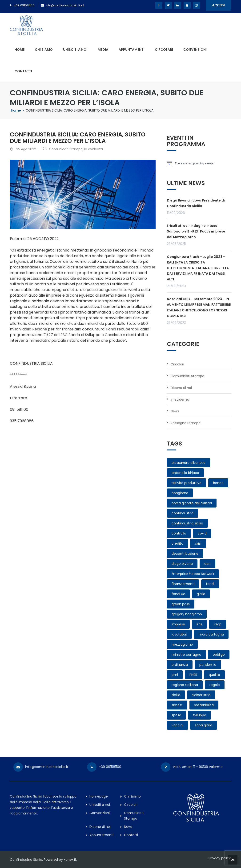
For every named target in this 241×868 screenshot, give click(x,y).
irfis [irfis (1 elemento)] (199, 624)
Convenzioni (195, 50)
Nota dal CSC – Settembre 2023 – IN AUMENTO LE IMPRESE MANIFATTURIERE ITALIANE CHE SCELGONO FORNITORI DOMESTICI (199, 307)
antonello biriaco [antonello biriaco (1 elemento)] (185, 473)
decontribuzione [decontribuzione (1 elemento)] (185, 554)
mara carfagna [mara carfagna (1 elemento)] (211, 634)
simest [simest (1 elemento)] (177, 705)
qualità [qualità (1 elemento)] (214, 675)
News (175, 411)
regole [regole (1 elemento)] (215, 685)
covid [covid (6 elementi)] (202, 533)
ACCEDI (218, 5)
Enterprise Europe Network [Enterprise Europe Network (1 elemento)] (193, 574)
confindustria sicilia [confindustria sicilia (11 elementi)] (187, 523)
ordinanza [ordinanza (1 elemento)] (180, 665)
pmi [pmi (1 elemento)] (175, 675)
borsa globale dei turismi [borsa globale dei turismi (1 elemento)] (192, 503)
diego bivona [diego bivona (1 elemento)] (182, 564)
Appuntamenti (132, 50)
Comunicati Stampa (66, 149)
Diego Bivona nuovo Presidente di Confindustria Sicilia (196, 203)
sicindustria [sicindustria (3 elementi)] (201, 695)
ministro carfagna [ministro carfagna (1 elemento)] (186, 655)
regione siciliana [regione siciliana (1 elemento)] (185, 685)
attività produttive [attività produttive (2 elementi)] (187, 483)
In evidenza (94, 149)
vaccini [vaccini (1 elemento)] (177, 725)
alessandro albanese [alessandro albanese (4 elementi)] (189, 463)
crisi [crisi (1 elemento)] (198, 543)
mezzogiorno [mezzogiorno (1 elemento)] (182, 644)
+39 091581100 (24, 5)
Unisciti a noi (75, 50)
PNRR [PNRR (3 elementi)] (193, 675)
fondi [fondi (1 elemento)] (210, 584)
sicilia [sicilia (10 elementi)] (176, 695)
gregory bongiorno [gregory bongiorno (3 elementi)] (187, 614)
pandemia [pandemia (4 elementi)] (208, 665)
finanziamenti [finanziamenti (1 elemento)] (183, 584)
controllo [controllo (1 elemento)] (179, 533)
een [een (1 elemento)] (207, 564)
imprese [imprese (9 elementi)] (178, 624)
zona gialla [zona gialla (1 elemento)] (204, 725)
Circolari (164, 50)
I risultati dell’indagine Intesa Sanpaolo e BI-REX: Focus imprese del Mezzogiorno (196, 231)
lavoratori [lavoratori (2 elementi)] (179, 634)
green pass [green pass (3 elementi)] (181, 604)
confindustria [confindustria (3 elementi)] (183, 513)
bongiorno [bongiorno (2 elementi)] (180, 493)
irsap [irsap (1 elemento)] (218, 624)
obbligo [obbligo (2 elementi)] (219, 655)
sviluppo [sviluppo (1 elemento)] (199, 715)
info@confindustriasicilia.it (65, 5)
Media (103, 50)
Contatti (23, 71)
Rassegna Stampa (186, 423)
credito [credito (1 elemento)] (177, 543)
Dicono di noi (181, 388)
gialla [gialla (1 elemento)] (201, 594)
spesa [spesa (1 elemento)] (176, 715)
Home (20, 50)
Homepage (99, 796)
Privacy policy (220, 858)
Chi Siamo (44, 50)
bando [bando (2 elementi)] (218, 483)
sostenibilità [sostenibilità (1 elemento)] (204, 705)
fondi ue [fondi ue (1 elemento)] (178, 594)
